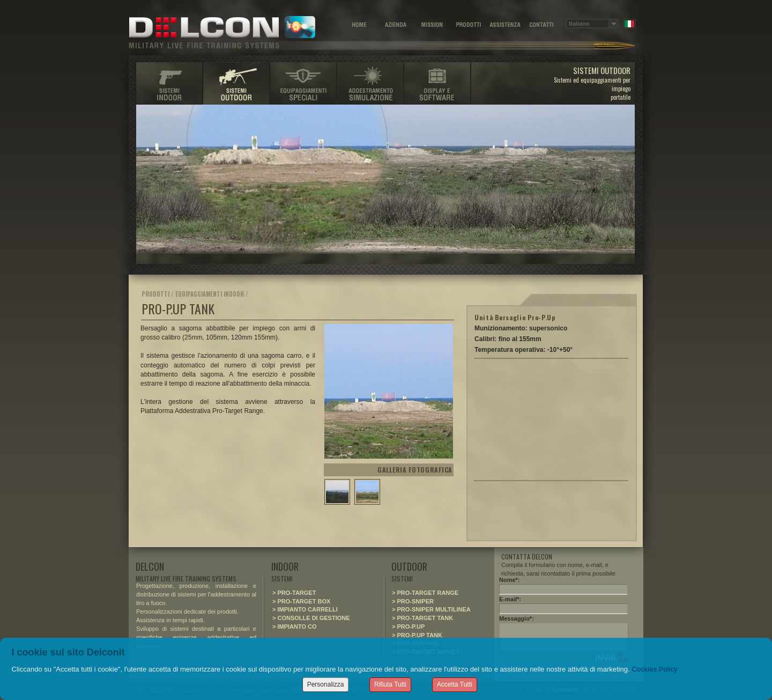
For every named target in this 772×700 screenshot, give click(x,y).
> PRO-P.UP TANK (417, 635)
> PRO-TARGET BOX (301, 601)
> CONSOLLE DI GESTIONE (311, 618)
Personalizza (326, 684)
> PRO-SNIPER (413, 601)
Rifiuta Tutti (390, 684)
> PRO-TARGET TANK (422, 618)
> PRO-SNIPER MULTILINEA (431, 609)
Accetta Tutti (455, 684)
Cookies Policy (654, 669)
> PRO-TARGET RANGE (425, 593)
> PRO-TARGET (294, 593)
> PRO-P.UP (408, 627)
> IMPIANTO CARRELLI (305, 609)
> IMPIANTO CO (295, 627)
